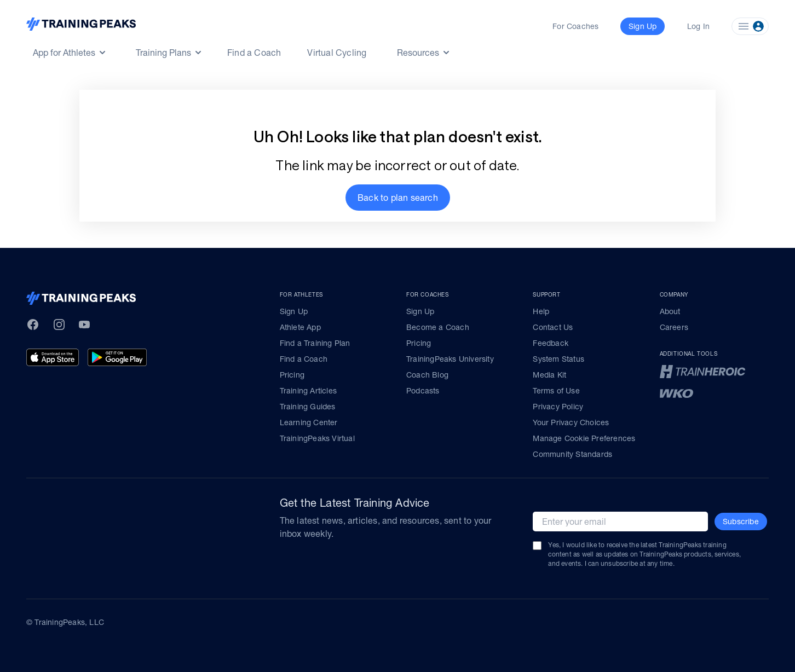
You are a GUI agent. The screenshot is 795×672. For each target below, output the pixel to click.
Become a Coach (438, 327)
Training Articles (308, 391)
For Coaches (575, 26)
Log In (698, 26)
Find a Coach (254, 53)
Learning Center (309, 422)
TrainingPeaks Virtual (317, 438)
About (670, 311)
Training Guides (308, 407)
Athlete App (300, 327)
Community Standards (572, 454)
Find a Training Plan (315, 343)
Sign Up (294, 311)
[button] (398, 198)
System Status (558, 359)
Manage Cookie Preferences (584, 438)
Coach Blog (427, 375)
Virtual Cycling (337, 53)
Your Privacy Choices (571, 422)
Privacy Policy (558, 407)
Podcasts (423, 391)
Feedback (551, 343)
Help (541, 311)
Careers (674, 327)
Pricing (292, 375)
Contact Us (553, 327)
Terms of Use (556, 391)
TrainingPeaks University (450, 359)
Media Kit (549, 375)
